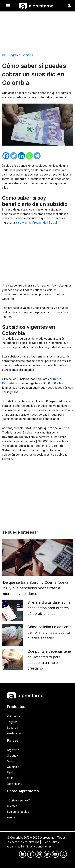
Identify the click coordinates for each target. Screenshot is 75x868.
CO (4, 55)
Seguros (12, 728)
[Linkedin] (21, 156)
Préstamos (14, 716)
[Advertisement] (37, 31)
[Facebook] (6, 156)
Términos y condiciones (36, 846)
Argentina (13, 750)
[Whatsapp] (29, 156)
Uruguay (12, 756)
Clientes (12, 806)
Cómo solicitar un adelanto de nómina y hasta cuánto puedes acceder (49, 632)
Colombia (13, 767)
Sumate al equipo (18, 812)
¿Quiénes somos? (18, 800)
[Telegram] (37, 156)
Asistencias (14, 733)
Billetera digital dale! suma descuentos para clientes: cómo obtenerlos (49, 608)
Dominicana (15, 784)
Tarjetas (12, 722)
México (12, 761)
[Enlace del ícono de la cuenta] (69, 6)
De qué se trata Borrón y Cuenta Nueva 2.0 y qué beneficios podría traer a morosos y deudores (36, 588)
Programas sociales (20, 55)
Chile (10, 778)
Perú (10, 772)
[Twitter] (14, 156)
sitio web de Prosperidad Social (36, 223)
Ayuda (11, 817)
